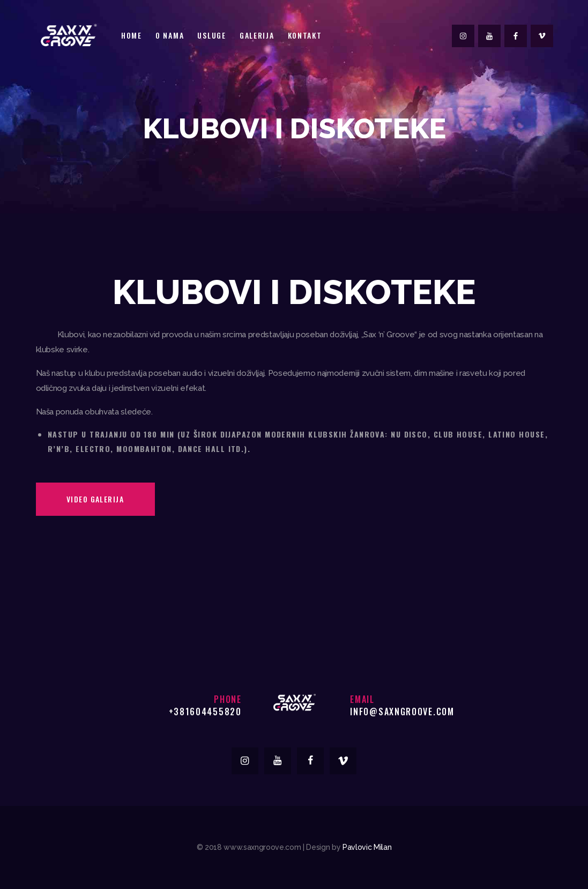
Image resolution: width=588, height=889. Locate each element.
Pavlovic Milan (367, 847)
